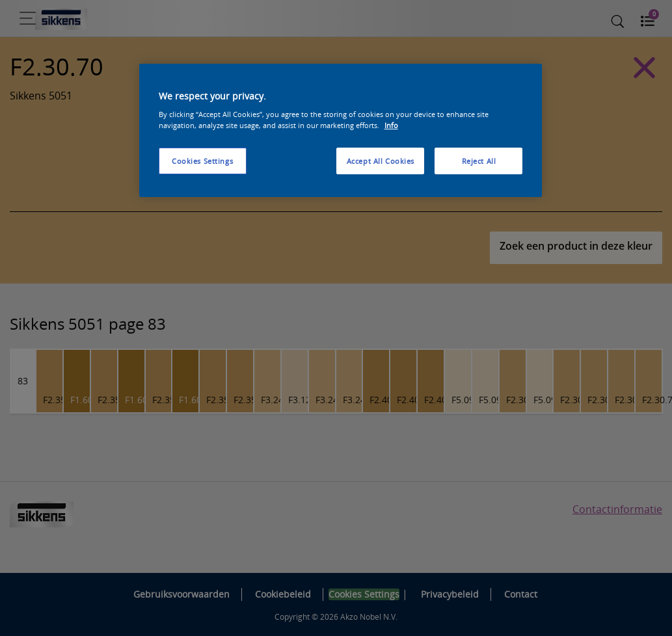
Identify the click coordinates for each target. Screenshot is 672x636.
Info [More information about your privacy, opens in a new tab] (391, 125)
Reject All (479, 161)
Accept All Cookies (381, 161)
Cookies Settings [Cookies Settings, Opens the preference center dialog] (202, 161)
